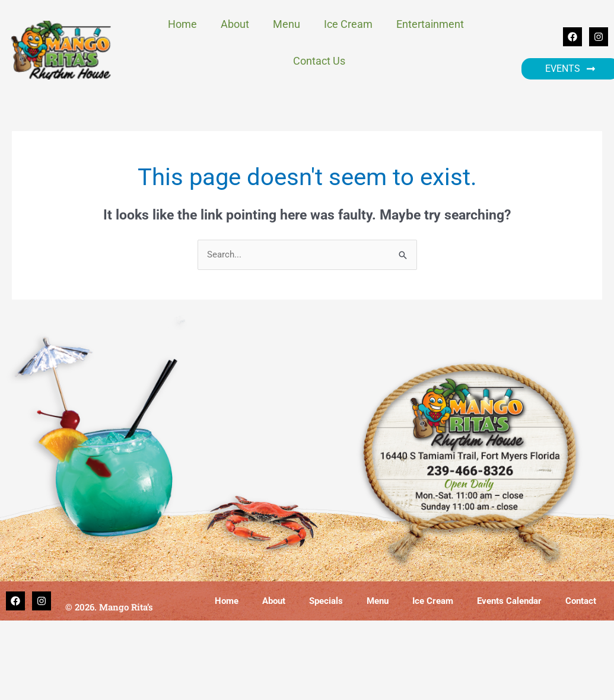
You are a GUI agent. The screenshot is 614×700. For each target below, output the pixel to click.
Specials (326, 601)
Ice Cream (348, 24)
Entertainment (433, 24)
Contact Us (319, 61)
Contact (581, 601)
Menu (287, 24)
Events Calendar (509, 601)
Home (182, 24)
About (235, 24)
